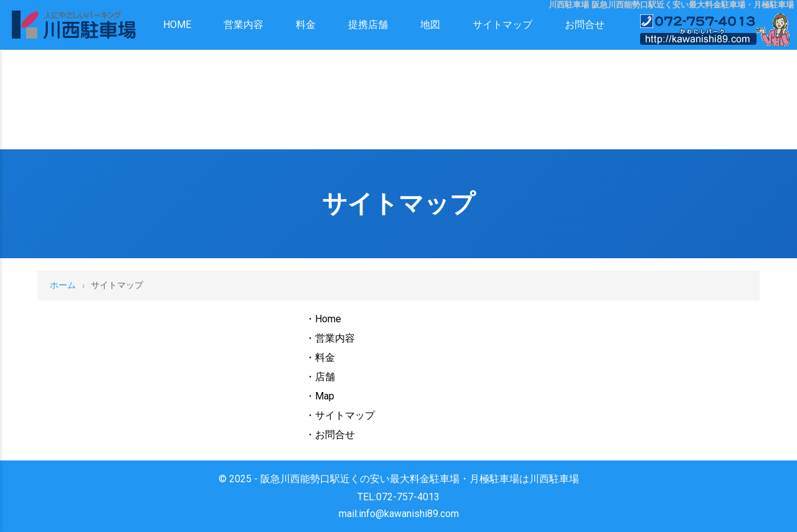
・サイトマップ (340, 415)
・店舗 (320, 377)
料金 (306, 25)
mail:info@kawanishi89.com (399, 514)
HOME (177, 25)
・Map (320, 396)
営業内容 (243, 25)
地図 (430, 25)
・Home (323, 319)
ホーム (63, 285)
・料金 (320, 357)
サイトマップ (502, 25)
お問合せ (585, 25)
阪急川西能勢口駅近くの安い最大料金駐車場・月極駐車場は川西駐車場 (420, 479)
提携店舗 (368, 25)
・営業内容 (330, 338)
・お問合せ (330, 435)
